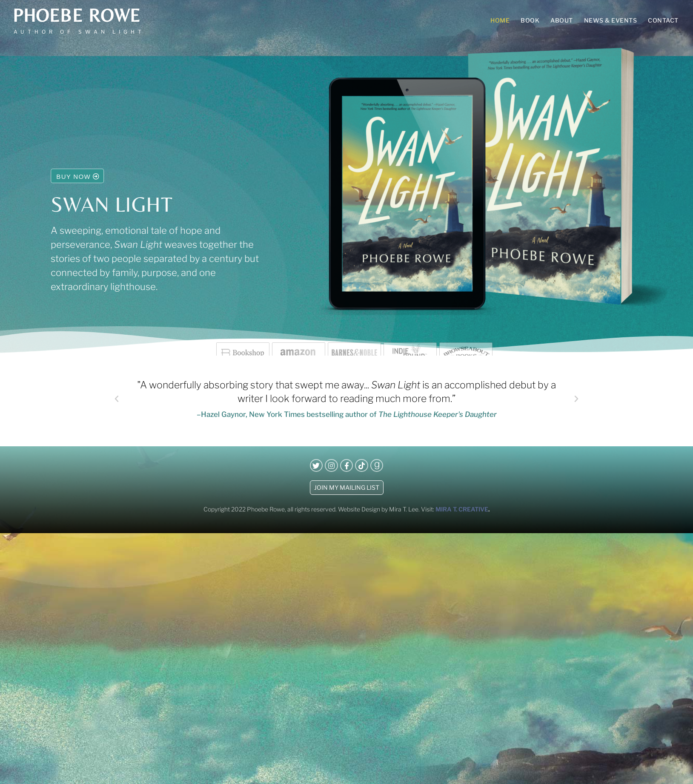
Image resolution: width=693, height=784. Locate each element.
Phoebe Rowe (77, 15)
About (562, 20)
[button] (117, 399)
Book (530, 20)
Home (500, 20)
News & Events (611, 20)
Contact (663, 20)
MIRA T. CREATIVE (462, 509)
